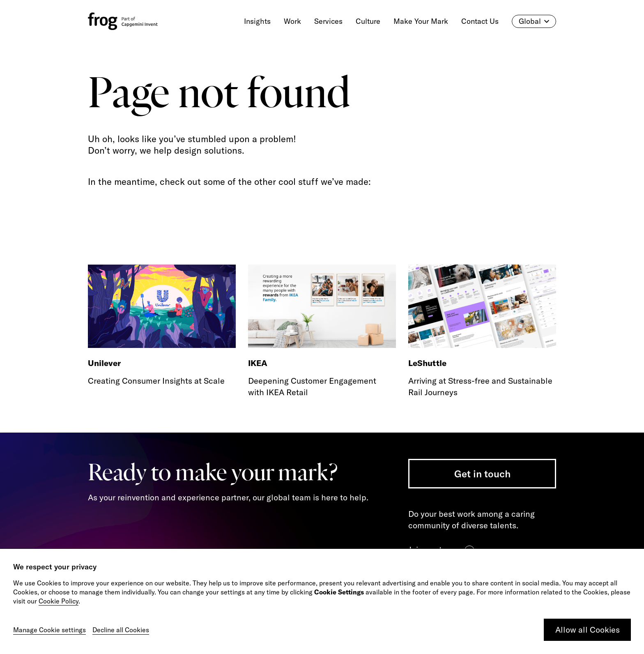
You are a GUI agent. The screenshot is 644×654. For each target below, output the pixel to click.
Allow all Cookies (588, 630)
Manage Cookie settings (49, 630)
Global (534, 21)
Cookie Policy (59, 601)
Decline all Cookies (121, 630)
